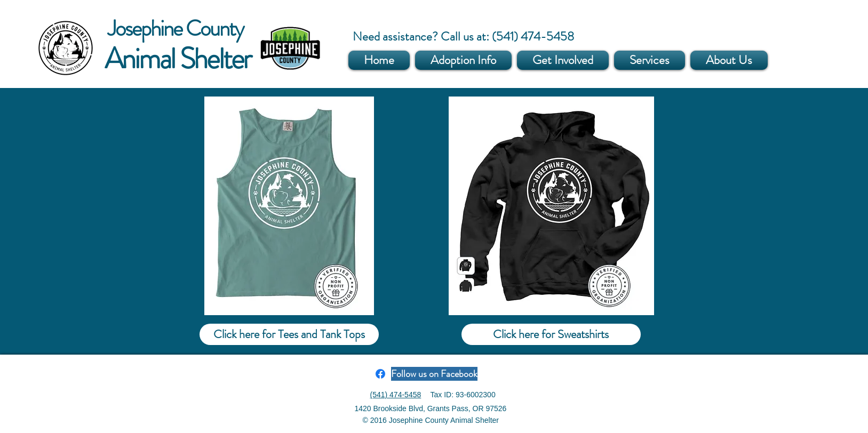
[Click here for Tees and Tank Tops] (289, 334)
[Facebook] (380, 374)
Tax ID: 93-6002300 (463, 395)
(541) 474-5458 (396, 395)
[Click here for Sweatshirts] (551, 334)
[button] (463, 60)
